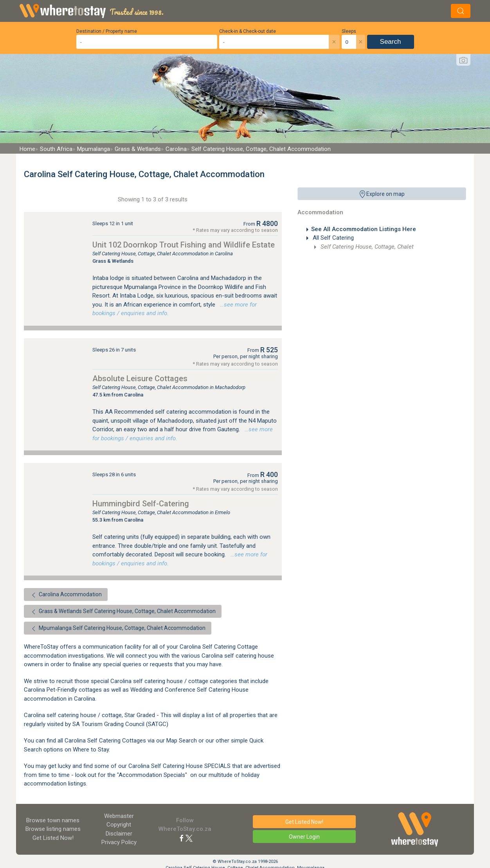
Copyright (119, 825)
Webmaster (119, 816)
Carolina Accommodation (66, 595)
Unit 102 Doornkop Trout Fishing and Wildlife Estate (184, 245)
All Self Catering (332, 238)
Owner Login (304, 837)
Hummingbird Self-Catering (141, 504)
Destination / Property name (107, 31)
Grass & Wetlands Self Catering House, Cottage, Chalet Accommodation (123, 612)
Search (391, 42)
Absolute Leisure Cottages (140, 378)
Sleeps (349, 31)
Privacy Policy (119, 842)
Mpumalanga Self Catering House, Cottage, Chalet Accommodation (118, 629)
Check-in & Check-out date (248, 31)
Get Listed (53, 838)
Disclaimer (119, 834)
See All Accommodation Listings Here (364, 229)
